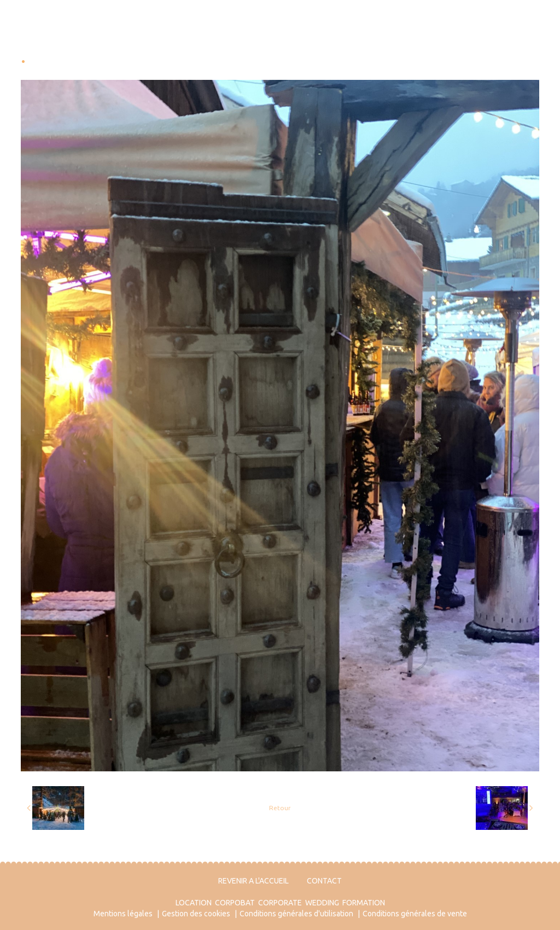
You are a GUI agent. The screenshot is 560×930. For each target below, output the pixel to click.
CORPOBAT (235, 903)
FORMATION (364, 903)
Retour (280, 808)
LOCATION (194, 903)
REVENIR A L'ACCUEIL (253, 881)
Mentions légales (123, 914)
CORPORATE (280, 903)
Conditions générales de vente (415, 914)
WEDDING (322, 903)
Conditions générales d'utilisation (296, 914)
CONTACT (324, 881)
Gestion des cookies (196, 914)
